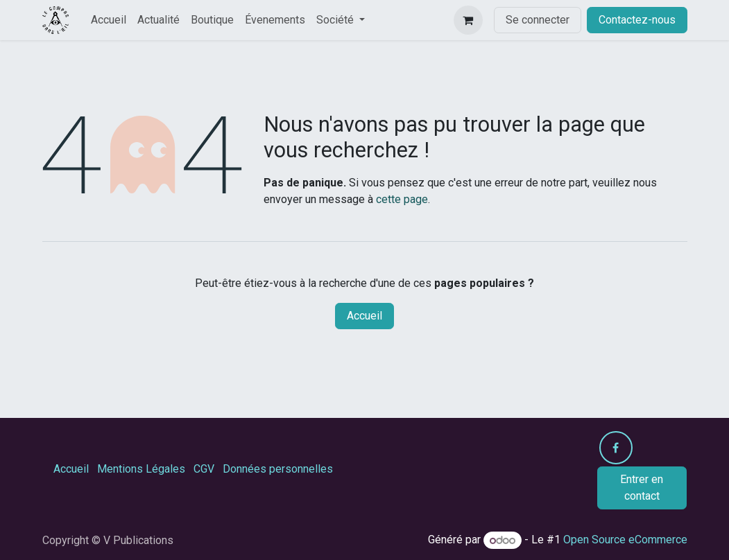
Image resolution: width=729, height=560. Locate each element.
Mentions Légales (141, 469)
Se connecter (538, 20)
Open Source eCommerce (625, 540)
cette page (402, 199)
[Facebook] (616, 448)
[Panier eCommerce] (468, 20)
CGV (204, 469)
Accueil (364, 316)
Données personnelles (278, 469)
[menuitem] (109, 20)
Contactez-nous (637, 20)
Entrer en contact (642, 488)
